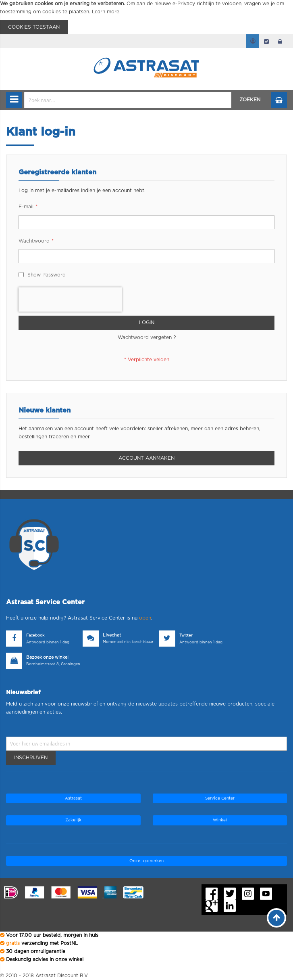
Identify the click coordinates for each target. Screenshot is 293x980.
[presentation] (70, 299)
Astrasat (73, 798)
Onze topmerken (146, 861)
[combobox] (128, 100)
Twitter (186, 636)
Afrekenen (266, 41)
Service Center (220, 798)
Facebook (35, 636)
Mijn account (253, 41)
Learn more (106, 12)
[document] (146, 17)
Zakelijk (73, 820)
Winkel (220, 820)
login (280, 41)
